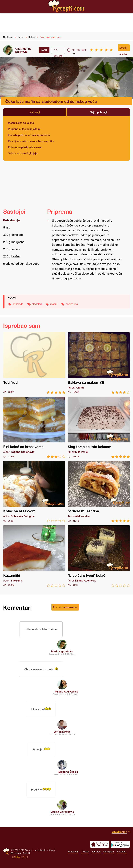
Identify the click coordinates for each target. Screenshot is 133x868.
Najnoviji (35, 112)
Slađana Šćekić (68, 772)
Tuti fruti (34, 363)
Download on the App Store (100, 844)
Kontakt (26, 853)
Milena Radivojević (66, 691)
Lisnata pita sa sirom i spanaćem (29, 135)
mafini (54, 304)
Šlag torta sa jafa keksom (99, 427)
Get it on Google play (120, 844)
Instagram (109, 852)
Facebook (73, 852)
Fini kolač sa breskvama (34, 427)
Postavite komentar (65, 607)
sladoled (37, 304)
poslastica (72, 304)
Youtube (96, 852)
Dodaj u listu (123, 48)
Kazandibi (34, 556)
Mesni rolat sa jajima (21, 123)
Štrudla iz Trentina (99, 492)
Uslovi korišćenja (47, 850)
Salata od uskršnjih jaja (23, 153)
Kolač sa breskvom (34, 492)
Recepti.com (67, 6)
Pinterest (122, 852)
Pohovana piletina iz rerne (25, 147)
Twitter (85, 852)
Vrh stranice (119, 832)
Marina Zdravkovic (62, 812)
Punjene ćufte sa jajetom (24, 129)
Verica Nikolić (62, 732)
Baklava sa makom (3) (99, 363)
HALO (24, 857)
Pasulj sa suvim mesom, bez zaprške (31, 141)
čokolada (18, 304)
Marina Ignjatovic (23, 50)
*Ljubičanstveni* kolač (99, 556)
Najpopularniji (98, 112)
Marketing (16, 853)
